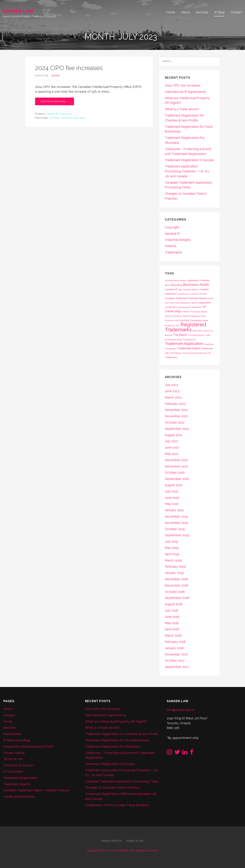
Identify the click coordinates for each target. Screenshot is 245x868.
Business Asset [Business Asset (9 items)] (196, 284)
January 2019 (174, 573)
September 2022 (177, 429)
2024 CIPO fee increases (69, 68)
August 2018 (174, 604)
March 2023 (173, 397)
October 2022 (175, 422)
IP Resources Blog (17, 740)
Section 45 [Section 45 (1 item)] (208, 331)
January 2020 (174, 510)
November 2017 (176, 654)
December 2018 (176, 579)
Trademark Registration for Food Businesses (117, 740)
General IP (52, 114)
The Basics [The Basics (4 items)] (180, 335)
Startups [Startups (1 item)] (169, 335)
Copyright (172, 227)
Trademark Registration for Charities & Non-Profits (122, 734)
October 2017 (175, 660)
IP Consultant (13, 772)
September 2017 (177, 667)
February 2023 (175, 404)
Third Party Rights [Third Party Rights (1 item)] (196, 335)
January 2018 (174, 648)
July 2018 (171, 610)
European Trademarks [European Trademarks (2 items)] (176, 298)
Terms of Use (13, 759)
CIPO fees (54, 118)
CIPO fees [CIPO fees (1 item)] (202, 294)
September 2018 (177, 598)
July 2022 (171, 441)
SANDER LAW (18, 11)
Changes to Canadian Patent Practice (112, 788)
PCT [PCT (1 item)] (178, 326)
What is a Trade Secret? (182, 109)
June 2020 (172, 498)
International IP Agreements (185, 92)
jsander (56, 75)
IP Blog (219, 12)
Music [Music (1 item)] (203, 316)
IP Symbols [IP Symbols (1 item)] (195, 312)
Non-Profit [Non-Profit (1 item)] (179, 320)
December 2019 (176, 516)
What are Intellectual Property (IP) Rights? (116, 721)
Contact (236, 12)
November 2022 (176, 416)
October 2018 (175, 592)
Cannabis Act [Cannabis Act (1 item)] (183, 294)
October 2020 (175, 472)
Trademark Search (17, 784)
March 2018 (173, 635)
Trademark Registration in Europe (189, 160)
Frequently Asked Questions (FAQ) (28, 746)
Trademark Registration (21, 778)
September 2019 (177, 535)
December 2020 (176, 460)
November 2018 (176, 585)
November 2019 (176, 523)
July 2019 (171, 541)
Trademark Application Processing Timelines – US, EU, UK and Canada (187, 171)
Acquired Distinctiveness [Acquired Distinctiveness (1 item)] (176, 280)
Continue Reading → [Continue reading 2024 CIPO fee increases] (55, 101)
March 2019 (173, 560)
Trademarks (65, 114)
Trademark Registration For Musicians (112, 746)
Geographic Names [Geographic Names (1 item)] (189, 303)
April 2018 (172, 629)
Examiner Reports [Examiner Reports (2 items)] (198, 298)
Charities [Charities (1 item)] (194, 294)
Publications (12, 734)
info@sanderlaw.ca (180, 710)
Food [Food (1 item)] (177, 303)
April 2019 (172, 554)
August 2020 (174, 485)
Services (202, 12)
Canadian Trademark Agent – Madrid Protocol (36, 790)
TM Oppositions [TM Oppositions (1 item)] (189, 340)
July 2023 (171, 385)
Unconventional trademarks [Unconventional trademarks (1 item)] (195, 353)
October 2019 (175, 529)
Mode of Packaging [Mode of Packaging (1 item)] (191, 316)
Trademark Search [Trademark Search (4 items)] (189, 348)
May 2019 (172, 548)
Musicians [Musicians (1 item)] (169, 320)
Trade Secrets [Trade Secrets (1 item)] (175, 353)
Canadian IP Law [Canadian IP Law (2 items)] (173, 289)
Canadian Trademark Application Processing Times (122, 781)
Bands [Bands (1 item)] (168, 285)
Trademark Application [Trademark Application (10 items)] (184, 344)
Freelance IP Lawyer (18, 765)
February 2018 (175, 642)
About (185, 12)
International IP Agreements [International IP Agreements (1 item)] (190, 307)
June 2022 (172, 447)
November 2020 (177, 466)
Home (171, 12)
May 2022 (172, 454)
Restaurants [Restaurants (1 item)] (198, 331)
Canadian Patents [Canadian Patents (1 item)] (191, 290)
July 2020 (171, 491)
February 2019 (175, 566)
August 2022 (174, 435)
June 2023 (172, 391)
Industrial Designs (178, 240)
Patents (171, 246)
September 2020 (177, 479)
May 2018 (172, 623)
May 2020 (172, 504)
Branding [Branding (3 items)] (177, 285)
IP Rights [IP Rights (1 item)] (185, 312)
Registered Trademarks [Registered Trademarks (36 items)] (185, 327)
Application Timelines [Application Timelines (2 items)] (198, 280)
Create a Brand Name (19, 797)
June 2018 (172, 617)
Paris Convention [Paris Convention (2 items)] (193, 320)
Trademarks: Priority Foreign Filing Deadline (117, 805)
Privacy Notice (14, 753)
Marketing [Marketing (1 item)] (177, 316)
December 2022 (176, 410)
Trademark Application (73, 118)
